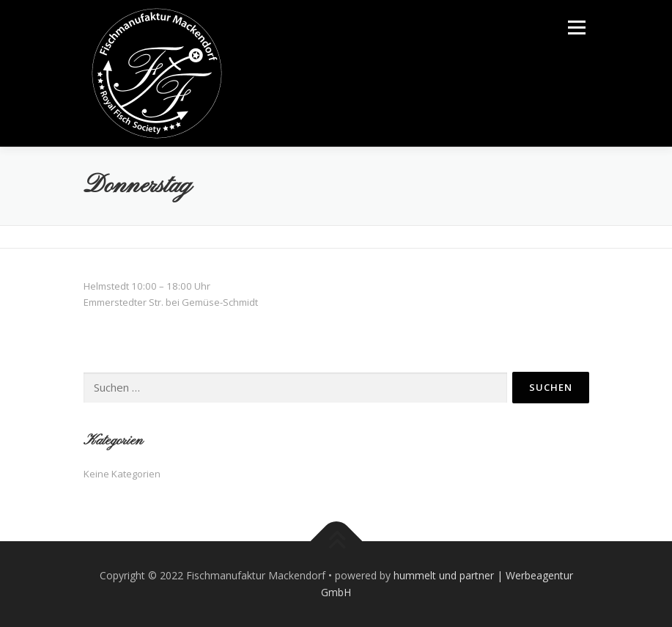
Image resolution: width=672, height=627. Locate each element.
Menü (576, 27)
